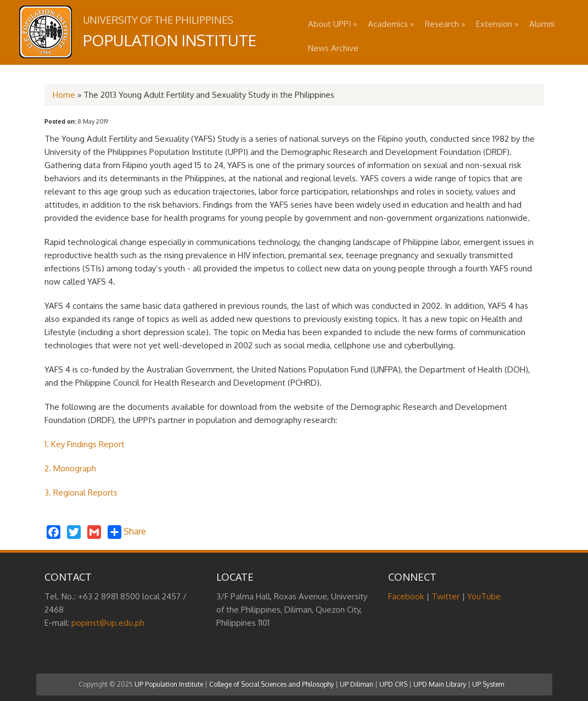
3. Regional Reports (81, 493)
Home (64, 95)
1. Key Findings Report (85, 444)
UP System (488, 684)
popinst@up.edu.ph (108, 623)
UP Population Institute (169, 684)
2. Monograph (70, 468)
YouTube (484, 596)
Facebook (406, 596)
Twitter (446, 596)
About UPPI (332, 24)
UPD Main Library (440, 684)
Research (445, 24)
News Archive (333, 48)
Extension (497, 24)
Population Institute (170, 40)
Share (127, 532)
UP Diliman (357, 684)
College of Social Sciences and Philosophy (271, 684)
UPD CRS (393, 684)
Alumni (542, 24)
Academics (391, 24)
